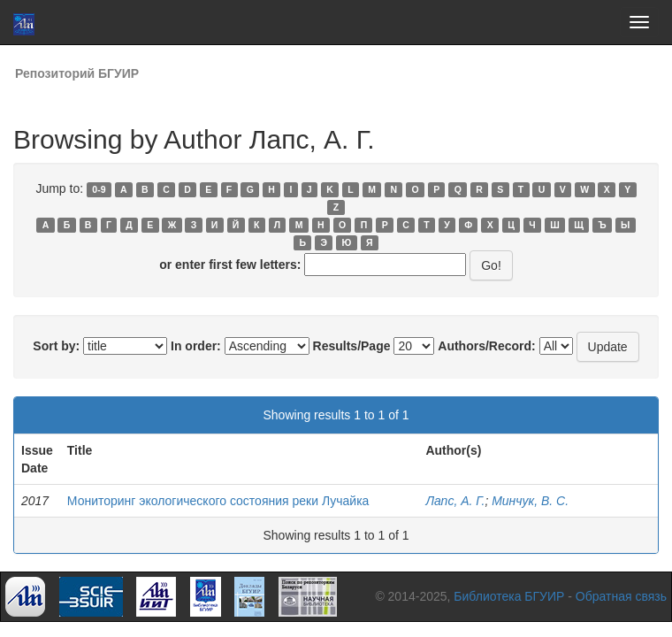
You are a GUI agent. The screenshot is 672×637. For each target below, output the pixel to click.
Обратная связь (621, 596)
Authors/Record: (486, 346)
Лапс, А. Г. (455, 501)
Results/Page (352, 346)
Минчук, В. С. (530, 501)
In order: (196, 346)
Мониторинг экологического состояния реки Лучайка (218, 501)
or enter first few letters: (230, 265)
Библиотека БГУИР (509, 596)
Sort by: (56, 346)
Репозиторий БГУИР (77, 73)
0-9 (99, 189)
